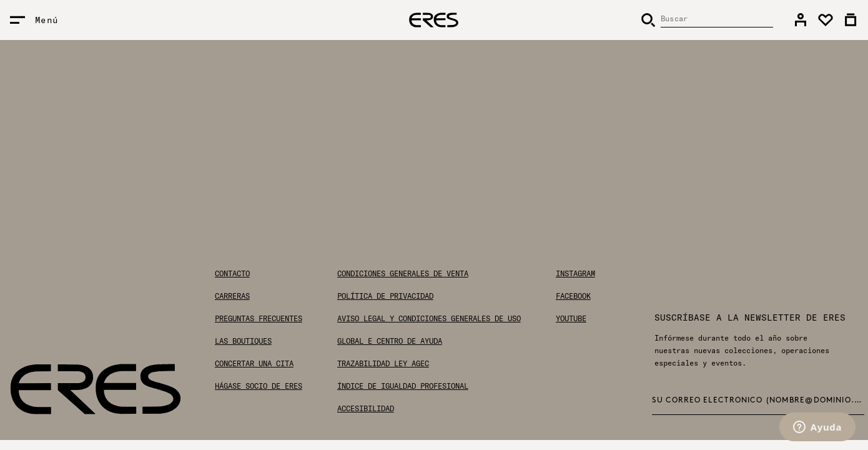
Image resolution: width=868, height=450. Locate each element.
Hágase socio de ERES (259, 386)
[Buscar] (707, 20)
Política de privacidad (385, 296)
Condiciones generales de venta (403, 274)
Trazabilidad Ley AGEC (383, 364)
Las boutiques (243, 341)
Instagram (575, 274)
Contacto (232, 274)
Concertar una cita (254, 364)
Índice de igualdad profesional (403, 386)
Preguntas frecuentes (259, 319)
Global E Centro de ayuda (390, 341)
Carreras (232, 296)
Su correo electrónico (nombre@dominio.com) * (758, 401)
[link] (801, 20)
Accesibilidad (366, 409)
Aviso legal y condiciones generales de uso (429, 319)
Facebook (573, 296)
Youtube (571, 319)
